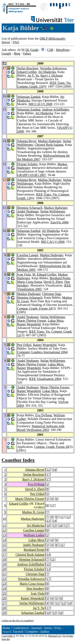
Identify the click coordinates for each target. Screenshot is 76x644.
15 (55, 525)
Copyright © (9, 636)
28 (4, 608)
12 (48, 470)
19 (4, 564)
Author (44, 632)
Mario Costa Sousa (30, 282)
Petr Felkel (24, 345)
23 (4, 584)
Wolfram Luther (34, 535)
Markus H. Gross (33, 512)
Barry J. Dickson (51, 76)
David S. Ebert (53, 282)
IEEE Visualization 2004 (45, 379)
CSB (50, 50)
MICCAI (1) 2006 (53, 242)
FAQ (16, 42)
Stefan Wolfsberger (52, 211)
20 (4, 569)
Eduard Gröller (27, 72)
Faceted (18, 632)
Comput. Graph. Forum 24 (34, 308)
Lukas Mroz (56, 321)
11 (62, 517)
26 (4, 598)
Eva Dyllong (44, 415)
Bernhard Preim (60, 278)
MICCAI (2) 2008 (40, 104)
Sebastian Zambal (29, 97)
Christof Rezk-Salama (49, 145)
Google (6, 53)
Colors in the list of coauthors (18, 620)
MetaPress (63, 50)
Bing (17, 53)
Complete (32, 632)
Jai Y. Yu (33, 76)
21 (4, 574)
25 (4, 593)
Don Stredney (35, 588)
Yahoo (27, 53)
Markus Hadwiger (50, 141)
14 (55, 470)
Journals (36, 628)
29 (4, 613)
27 (4, 603)
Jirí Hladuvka (47, 72)
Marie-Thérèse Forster (32, 321)
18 (4, 559)
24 (4, 588)
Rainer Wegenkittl (29, 324)
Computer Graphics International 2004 (42, 352)
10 (4, 519)
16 (61, 525)
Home (6, 628)
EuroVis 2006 (59, 222)
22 (4, 579)
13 (48, 521)
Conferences (21, 628)
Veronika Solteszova (53, 68)
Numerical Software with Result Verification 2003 (41, 428)
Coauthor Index (18, 460)
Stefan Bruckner (28, 68)
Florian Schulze (27, 164)
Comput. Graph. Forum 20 (51, 447)
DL (27, 50)
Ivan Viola (24, 274)
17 (48, 474)
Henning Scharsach (30, 208)
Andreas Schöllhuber (55, 109)
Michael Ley (55, 636)
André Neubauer (28, 211)
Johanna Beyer (27, 141)
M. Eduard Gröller (44, 274)
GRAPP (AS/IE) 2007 (32, 175)
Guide (35, 50)
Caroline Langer (28, 255)
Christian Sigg (51, 294)
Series (48, 628)
